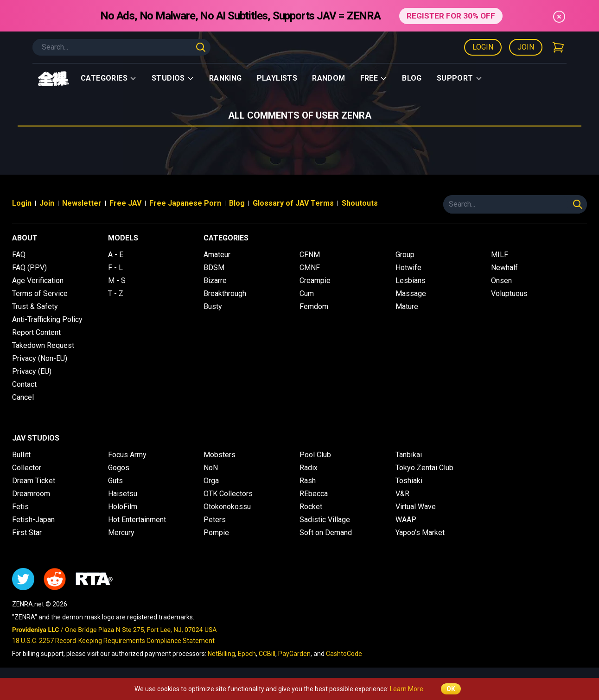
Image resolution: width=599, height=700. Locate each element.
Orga (211, 481)
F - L (115, 268)
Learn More (407, 689)
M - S (117, 281)
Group (405, 255)
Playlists (277, 78)
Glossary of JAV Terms (293, 203)
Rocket (311, 507)
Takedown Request (43, 345)
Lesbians (411, 281)
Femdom (314, 306)
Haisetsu (123, 494)
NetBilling (221, 654)
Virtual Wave (416, 507)
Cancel (23, 397)
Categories (109, 78)
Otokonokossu (227, 507)
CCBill (267, 654)
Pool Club (315, 455)
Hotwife (408, 268)
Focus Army (127, 455)
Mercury (121, 533)
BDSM (214, 268)
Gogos (119, 468)
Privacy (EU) (32, 371)
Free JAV (125, 203)
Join (526, 47)
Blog (412, 78)
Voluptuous (509, 293)
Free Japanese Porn (185, 203)
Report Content (36, 332)
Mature (407, 306)
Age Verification (38, 281)
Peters (215, 520)
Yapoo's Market (420, 533)
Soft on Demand (326, 533)
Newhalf (504, 268)
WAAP (406, 520)
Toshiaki (409, 481)
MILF (500, 255)
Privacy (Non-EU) (40, 358)
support (460, 78)
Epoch (247, 654)
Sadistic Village (325, 520)
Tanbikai (409, 455)
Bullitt (21, 455)
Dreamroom (31, 494)
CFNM (310, 255)
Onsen (501, 281)
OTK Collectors (228, 494)
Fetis (20, 507)
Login (483, 47)
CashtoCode (344, 654)
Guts (115, 481)
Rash (308, 481)
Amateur (217, 255)
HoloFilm (123, 507)
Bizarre (215, 281)
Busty (213, 306)
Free (374, 78)
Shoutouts (360, 203)
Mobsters (220, 455)
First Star (27, 533)
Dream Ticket (34, 481)
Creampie (315, 281)
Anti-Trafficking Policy (47, 319)
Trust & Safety (35, 306)
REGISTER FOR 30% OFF (451, 16)
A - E (116, 255)
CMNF (310, 268)
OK (451, 689)
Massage (411, 293)
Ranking (226, 78)
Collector (27, 468)
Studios (173, 78)
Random (328, 78)
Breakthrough (225, 293)
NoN (211, 468)
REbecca (314, 494)
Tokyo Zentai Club (424, 468)
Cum (307, 293)
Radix (309, 468)
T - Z (116, 293)
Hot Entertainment (137, 520)
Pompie (216, 533)
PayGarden (294, 654)
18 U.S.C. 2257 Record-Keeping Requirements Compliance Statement (113, 641)
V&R (402, 494)
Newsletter (82, 203)
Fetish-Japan (33, 520)
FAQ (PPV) (29, 268)
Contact (24, 384)
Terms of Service (40, 293)
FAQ (19, 255)
